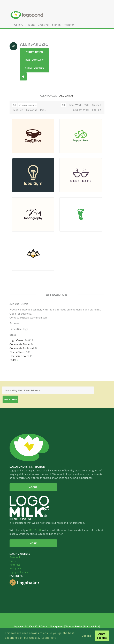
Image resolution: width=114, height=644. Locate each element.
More (33, 543)
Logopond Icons (19, 572)
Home (57, 15)
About (33, 487)
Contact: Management (52, 626)
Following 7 (35, 60)
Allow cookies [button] (102, 636)
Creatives (44, 25)
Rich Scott (36, 530)
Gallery (19, 25)
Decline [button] (86, 636)
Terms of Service (74, 626)
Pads (43, 110)
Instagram (15, 568)
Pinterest (15, 565)
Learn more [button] (49, 638)
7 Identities (35, 52)
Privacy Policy (92, 626)
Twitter (14, 561)
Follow (23, 76)
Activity (31, 25)
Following (32, 110)
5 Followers (35, 68)
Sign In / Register (63, 25)
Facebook (15, 557)
